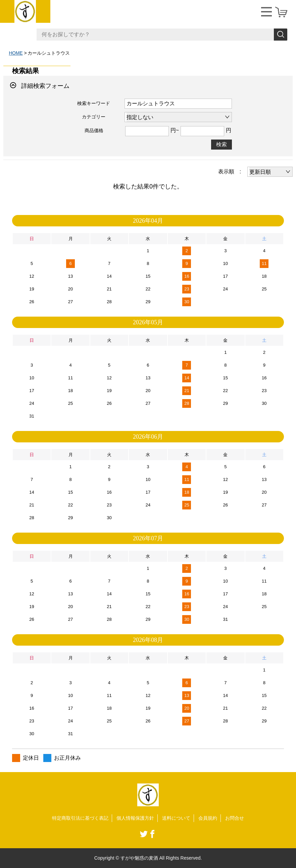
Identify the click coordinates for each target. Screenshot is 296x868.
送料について (176, 818)
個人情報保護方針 (135, 818)
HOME (16, 53)
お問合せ (235, 818)
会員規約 (208, 818)
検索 (221, 144)
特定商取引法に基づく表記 (80, 818)
